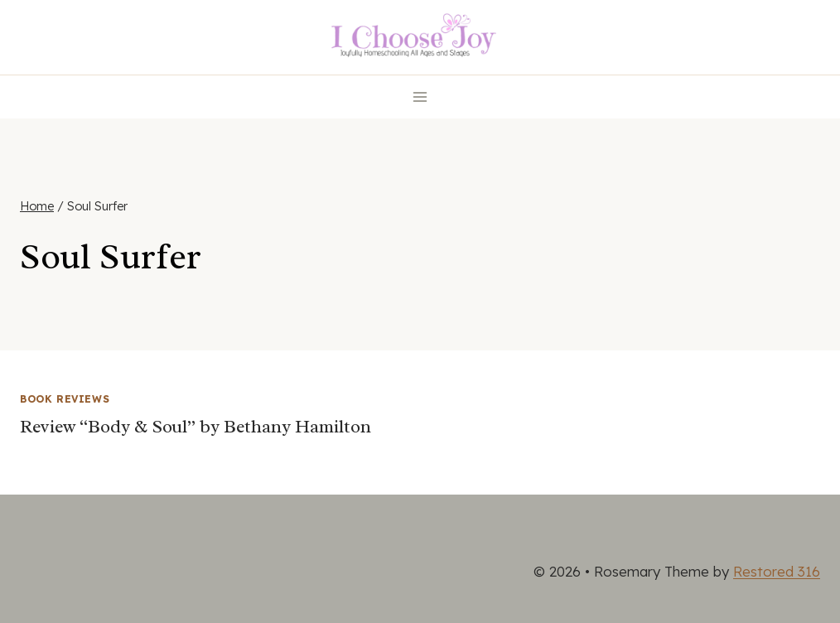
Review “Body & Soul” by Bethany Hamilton (196, 427)
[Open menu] (420, 97)
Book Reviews (65, 399)
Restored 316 (777, 571)
